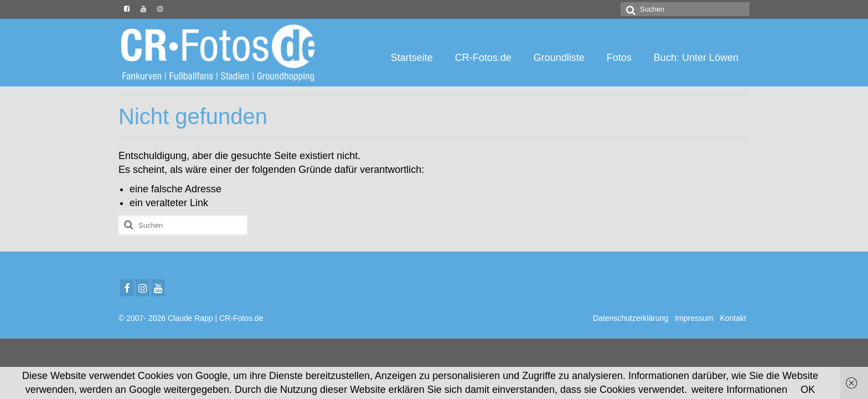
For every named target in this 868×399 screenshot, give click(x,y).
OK (808, 390)
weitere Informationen (739, 390)
